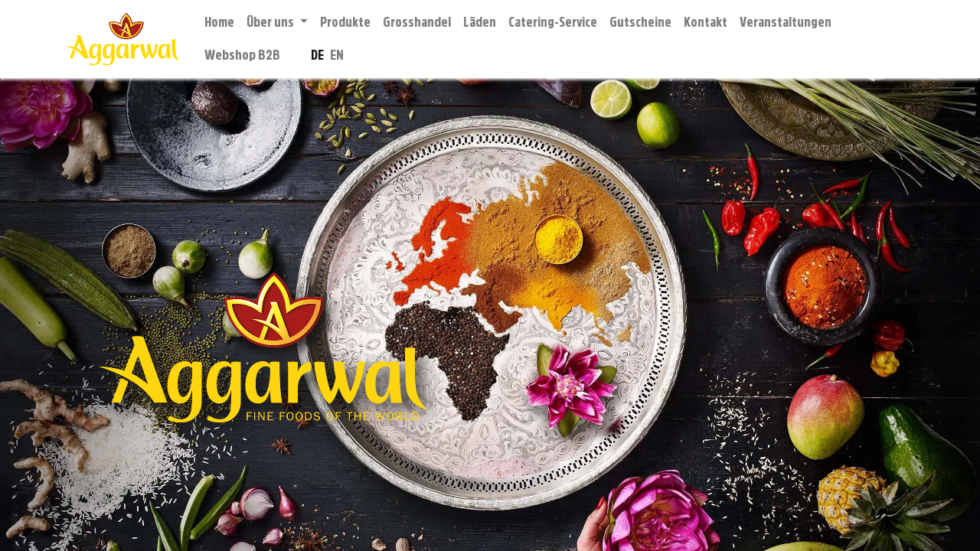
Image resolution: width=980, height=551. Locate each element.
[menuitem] (219, 23)
